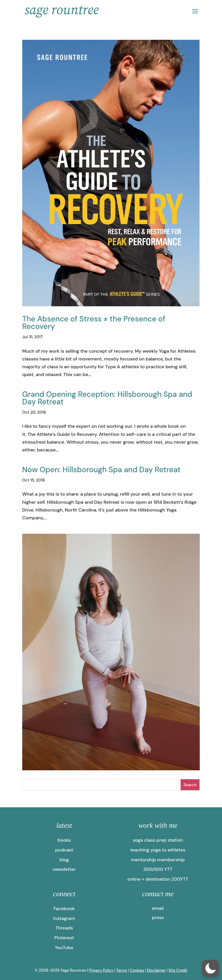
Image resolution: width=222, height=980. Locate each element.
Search (190, 785)
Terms (122, 970)
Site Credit (178, 970)
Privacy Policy (101, 970)
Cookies (137, 970)
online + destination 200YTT (158, 879)
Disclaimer (156, 970)
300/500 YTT (158, 869)
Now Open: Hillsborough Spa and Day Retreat (101, 470)
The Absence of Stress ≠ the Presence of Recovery (94, 323)
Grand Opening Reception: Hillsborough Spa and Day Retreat (107, 398)
